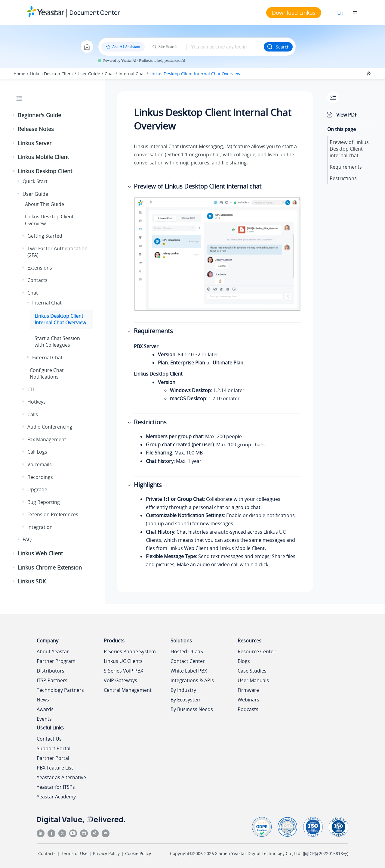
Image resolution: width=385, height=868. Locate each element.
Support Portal (54, 748)
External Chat (47, 358)
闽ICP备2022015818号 (326, 853)
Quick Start (35, 181)
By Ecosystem (186, 700)
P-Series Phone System (130, 651)
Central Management (128, 690)
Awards (45, 709)
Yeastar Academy (56, 797)
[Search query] (225, 47)
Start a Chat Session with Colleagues (57, 342)
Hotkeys (37, 402)
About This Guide (45, 204)
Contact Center (188, 661)
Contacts (37, 280)
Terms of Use (74, 853)
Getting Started (45, 236)
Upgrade (37, 489)
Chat (109, 74)
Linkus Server (35, 143)
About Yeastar (53, 651)
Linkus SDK (32, 581)
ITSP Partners (52, 680)
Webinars (248, 700)
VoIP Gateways (120, 680)
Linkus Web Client (40, 553)
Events (44, 719)
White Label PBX (189, 671)
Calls (33, 414)
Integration (40, 527)
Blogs (244, 661)
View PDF (347, 115)
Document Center (95, 12)
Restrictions (343, 178)
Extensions (40, 268)
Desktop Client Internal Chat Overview (195, 74)
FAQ (27, 539)
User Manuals (253, 680)
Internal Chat (132, 74)
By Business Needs (192, 709)
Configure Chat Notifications (47, 373)
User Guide (89, 74)
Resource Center (257, 651)
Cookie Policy (138, 853)
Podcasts (248, 709)
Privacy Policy (106, 853)
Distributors (51, 671)
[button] (14, 115)
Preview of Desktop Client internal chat (349, 149)
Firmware (248, 690)
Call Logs (37, 452)
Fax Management (47, 439)
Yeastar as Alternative (61, 777)
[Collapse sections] (369, 74)
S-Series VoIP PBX (123, 671)
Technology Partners (60, 690)
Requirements (346, 167)
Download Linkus (294, 13)
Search (278, 47)
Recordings (40, 477)
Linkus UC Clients (123, 661)
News (43, 700)
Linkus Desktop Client (51, 74)
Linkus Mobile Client (43, 157)
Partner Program (56, 661)
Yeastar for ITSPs (56, 787)
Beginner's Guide (39, 115)
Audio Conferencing (50, 427)
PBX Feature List (55, 768)
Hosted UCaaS (187, 651)
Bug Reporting (44, 502)
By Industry (183, 690)
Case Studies (252, 671)
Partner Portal (53, 758)
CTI (31, 389)
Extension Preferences (53, 514)
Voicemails (40, 464)
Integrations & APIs (192, 680)
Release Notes (36, 129)
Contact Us (49, 739)
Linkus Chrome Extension (50, 567)
